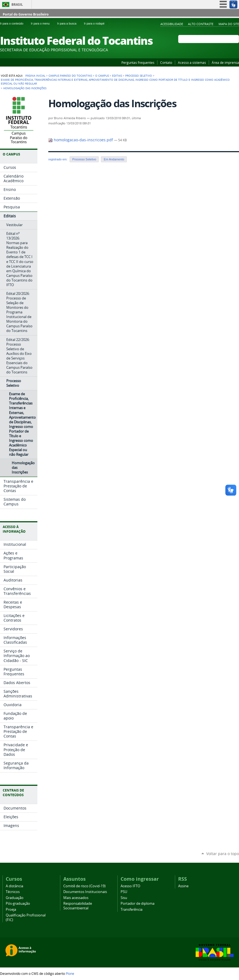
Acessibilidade (172, 24)
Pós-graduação (18, 903)
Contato (166, 62)
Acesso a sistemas (192, 62)
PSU (124, 892)
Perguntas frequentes (138, 62)
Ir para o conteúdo (14, 23)
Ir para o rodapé (97, 23)
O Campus (102, 76)
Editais (117, 76)
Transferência (132, 909)
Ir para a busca (70, 23)
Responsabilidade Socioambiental (78, 906)
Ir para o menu (43, 23)
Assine (183, 886)
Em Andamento (114, 159)
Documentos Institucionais (85, 892)
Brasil (17, 5)
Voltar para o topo (223, 854)
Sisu (124, 898)
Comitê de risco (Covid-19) (84, 886)
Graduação (15, 898)
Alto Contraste (201, 24)
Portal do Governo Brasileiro (26, 14)
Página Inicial (35, 76)
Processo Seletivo (139, 76)
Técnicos (13, 892)
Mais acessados (76, 898)
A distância (14, 886)
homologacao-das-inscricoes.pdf (81, 140)
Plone (70, 973)
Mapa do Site (229, 24)
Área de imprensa (225, 62)
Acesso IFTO (130, 886)
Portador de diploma (138, 903)
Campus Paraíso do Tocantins (70, 76)
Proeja (11, 909)
